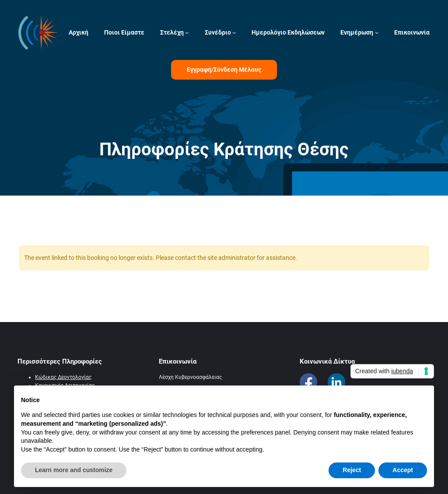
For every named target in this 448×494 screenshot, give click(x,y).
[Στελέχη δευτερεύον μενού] (187, 32)
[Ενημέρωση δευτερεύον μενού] (377, 32)
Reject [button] (352, 470)
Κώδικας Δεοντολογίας (63, 377)
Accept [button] (403, 470)
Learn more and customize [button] (74, 470)
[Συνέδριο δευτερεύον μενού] (234, 32)
